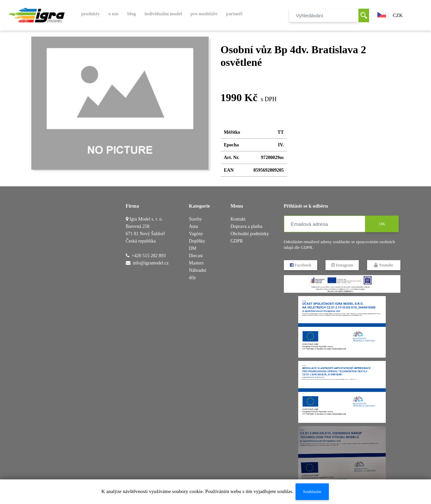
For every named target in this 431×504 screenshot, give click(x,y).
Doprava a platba (247, 226)
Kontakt (238, 219)
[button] (382, 14)
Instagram (342, 265)
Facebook (300, 265)
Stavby (196, 219)
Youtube (384, 265)
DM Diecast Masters (196, 256)
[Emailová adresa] (325, 224)
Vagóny (196, 234)
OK (382, 224)
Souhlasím (312, 492)
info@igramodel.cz (151, 263)
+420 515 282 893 (149, 256)
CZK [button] (398, 15)
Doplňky (197, 241)
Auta (194, 226)
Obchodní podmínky (250, 234)
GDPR (237, 241)
